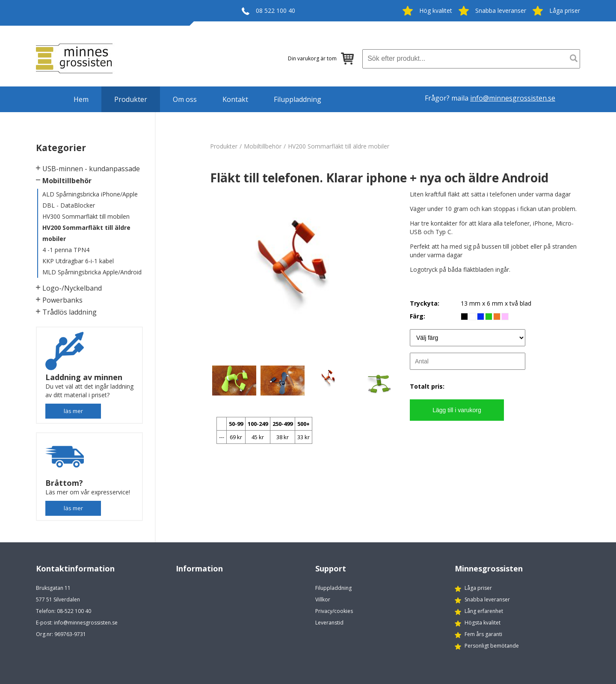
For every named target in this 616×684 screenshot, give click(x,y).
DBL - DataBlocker (69, 205)
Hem (81, 99)
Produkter (131, 99)
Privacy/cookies (334, 611)
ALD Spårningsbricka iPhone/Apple (90, 194)
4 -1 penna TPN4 (66, 250)
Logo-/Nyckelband (72, 288)
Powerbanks (62, 300)
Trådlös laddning (70, 312)
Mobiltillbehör (67, 181)
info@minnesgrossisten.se (513, 98)
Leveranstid (329, 623)
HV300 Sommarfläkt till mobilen (86, 216)
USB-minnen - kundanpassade (91, 169)
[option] (306, 276)
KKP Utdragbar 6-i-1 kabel (78, 261)
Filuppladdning (298, 99)
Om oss (185, 99)
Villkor (323, 599)
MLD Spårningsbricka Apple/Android (92, 272)
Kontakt (235, 99)
